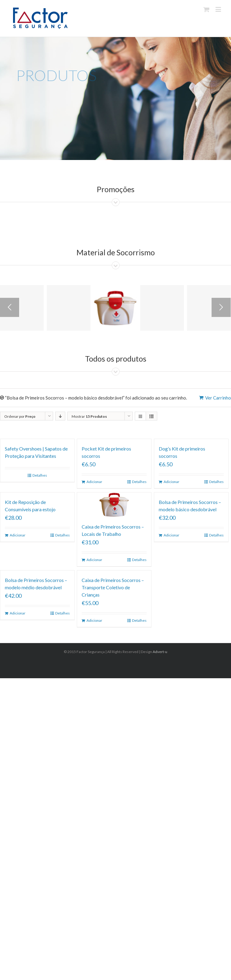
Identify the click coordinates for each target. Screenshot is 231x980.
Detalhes (40, 475)
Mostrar (89, 416)
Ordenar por (20, 416)
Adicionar (94, 482)
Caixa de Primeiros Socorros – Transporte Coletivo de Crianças (113, 587)
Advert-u (160, 652)
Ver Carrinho (218, 398)
